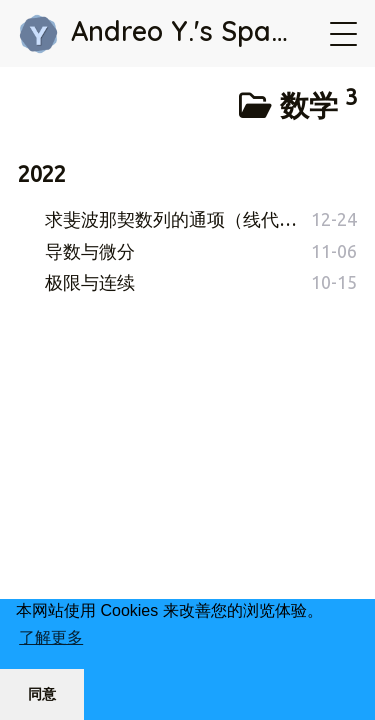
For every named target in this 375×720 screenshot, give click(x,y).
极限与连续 (90, 282)
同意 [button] (42, 694)
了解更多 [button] (51, 637)
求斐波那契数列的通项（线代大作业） (178, 219)
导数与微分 (90, 251)
